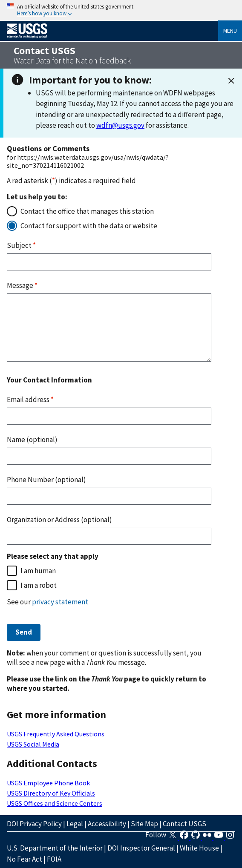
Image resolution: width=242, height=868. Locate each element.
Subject (21, 245)
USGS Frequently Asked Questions (56, 734)
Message (22, 285)
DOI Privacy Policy (34, 824)
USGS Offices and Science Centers (55, 803)
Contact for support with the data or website (89, 226)
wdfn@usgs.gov (120, 125)
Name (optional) (32, 440)
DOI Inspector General (141, 848)
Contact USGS (184, 824)
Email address (30, 400)
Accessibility (107, 824)
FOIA (54, 859)
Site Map (144, 824)
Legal (75, 824)
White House (199, 848)
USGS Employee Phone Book (48, 783)
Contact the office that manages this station (87, 211)
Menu (230, 31)
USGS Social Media (33, 744)
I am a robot (39, 585)
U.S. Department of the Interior (55, 848)
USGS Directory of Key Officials (51, 793)
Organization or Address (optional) (59, 520)
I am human (38, 571)
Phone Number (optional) (46, 480)
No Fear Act (24, 859)
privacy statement (60, 602)
